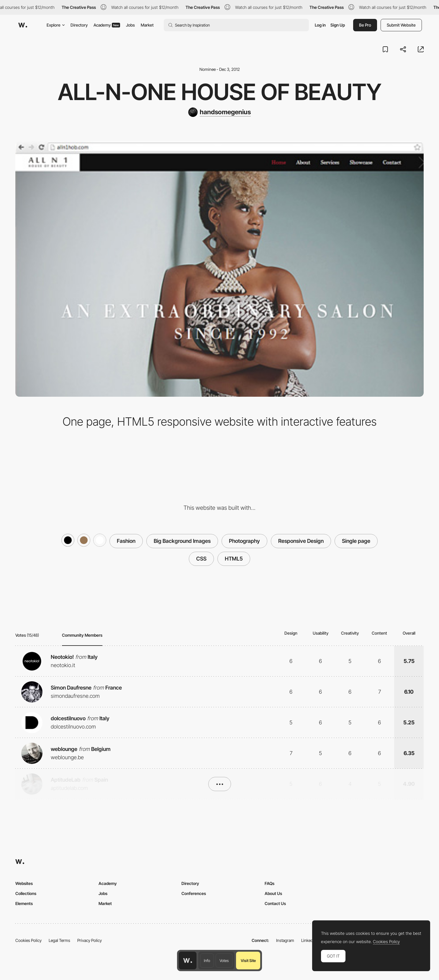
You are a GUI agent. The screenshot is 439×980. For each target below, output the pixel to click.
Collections (26, 893)
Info (207, 961)
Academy (107, 25)
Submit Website (401, 25)
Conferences (194, 893)
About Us (273, 893)
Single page (356, 541)
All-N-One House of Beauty (220, 92)
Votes (224, 961)
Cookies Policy (28, 940)
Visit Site (248, 961)
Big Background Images (182, 541)
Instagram (285, 940)
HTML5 (234, 559)
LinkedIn (309, 940)
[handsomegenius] (219, 112)
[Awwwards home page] (188, 961)
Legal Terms (59, 940)
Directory (79, 25)
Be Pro (365, 25)
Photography (244, 541)
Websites (24, 883)
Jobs (130, 25)
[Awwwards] (23, 25)
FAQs (270, 883)
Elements (24, 903)
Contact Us (275, 903)
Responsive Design (301, 541)
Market (147, 25)
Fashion (126, 541)
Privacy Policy (90, 940)
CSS (201, 559)
